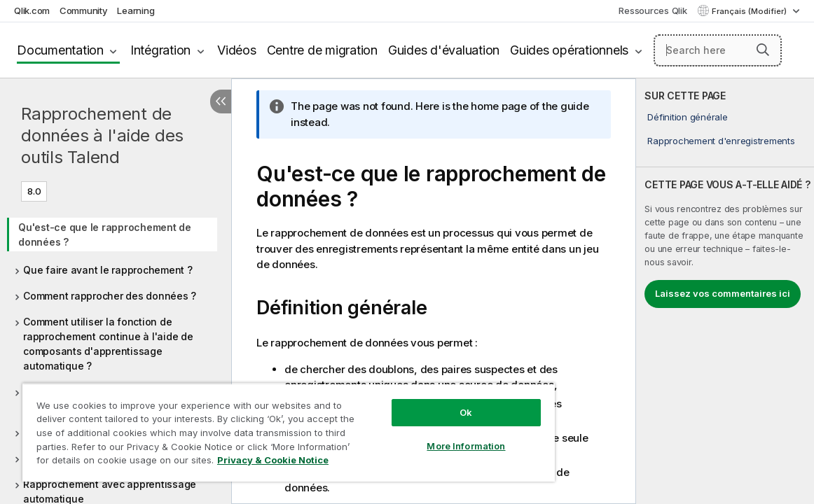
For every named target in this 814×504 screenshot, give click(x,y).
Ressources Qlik (653, 10)
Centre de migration (322, 50)
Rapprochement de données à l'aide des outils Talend (102, 135)
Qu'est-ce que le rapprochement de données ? (105, 234)
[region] (258, 427)
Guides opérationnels (569, 50)
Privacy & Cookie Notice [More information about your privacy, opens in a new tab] (136, 463)
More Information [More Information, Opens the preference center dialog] (415, 435)
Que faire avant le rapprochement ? (108, 270)
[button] (763, 50)
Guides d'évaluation (444, 50)
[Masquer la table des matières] (221, 101)
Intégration (160, 50)
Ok (415, 402)
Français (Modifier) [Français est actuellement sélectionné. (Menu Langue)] (750, 11)
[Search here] (718, 50)
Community (84, 10)
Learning (136, 10)
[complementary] (725, 291)
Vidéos (237, 50)
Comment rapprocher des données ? (110, 296)
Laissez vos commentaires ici (723, 293)
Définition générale (687, 117)
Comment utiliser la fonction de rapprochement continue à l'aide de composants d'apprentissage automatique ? (108, 344)
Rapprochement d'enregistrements (721, 141)
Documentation (60, 50)
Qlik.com (32, 10)
